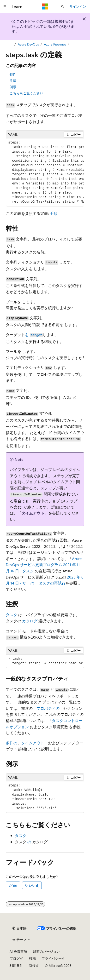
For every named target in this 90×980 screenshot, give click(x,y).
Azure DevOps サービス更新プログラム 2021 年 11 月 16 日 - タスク (44, 565)
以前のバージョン (46, 951)
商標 (32, 966)
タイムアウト (33, 513)
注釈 (13, 81)
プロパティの (48, 708)
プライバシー (52, 958)
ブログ (15, 958)
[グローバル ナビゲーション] (5, 6)
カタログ (30, 621)
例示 (13, 87)
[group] (45, 172)
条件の (12, 743)
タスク (12, 615)
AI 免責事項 (18, 951)
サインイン (78, 6)
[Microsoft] (45, 6)
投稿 (32, 958)
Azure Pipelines (55, 44)
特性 (13, 74)
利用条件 (16, 966)
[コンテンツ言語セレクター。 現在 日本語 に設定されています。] (19, 928)
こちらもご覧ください (26, 93)
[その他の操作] (80, 44)
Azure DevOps (28, 44)
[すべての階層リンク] (10, 44)
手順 (54, 213)
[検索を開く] (63, 6)
